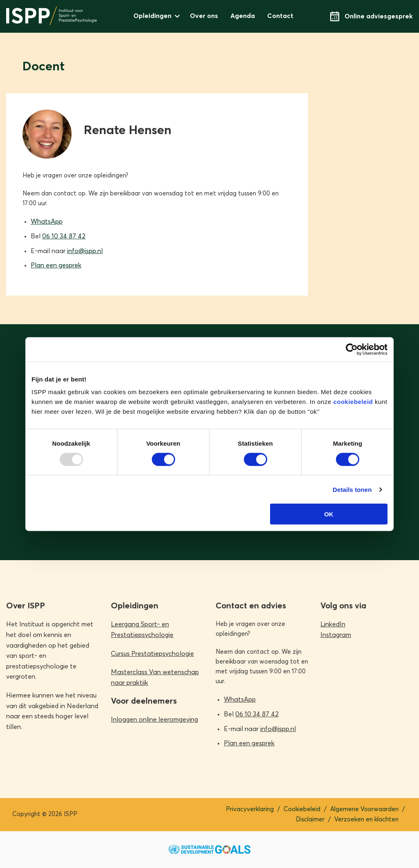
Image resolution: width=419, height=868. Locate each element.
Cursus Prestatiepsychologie (152, 654)
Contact (280, 16)
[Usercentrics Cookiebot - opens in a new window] (352, 349)
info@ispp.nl (85, 251)
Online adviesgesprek (371, 16)
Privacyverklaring (250, 809)
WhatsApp (47, 222)
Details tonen (352, 489)
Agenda (243, 16)
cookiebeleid (353, 402)
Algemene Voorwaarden (364, 809)
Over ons (204, 16)
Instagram (336, 635)
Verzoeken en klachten (366, 820)
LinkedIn (333, 624)
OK (329, 514)
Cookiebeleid (302, 809)
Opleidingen (152, 16)
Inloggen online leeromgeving (154, 720)
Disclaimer (310, 820)
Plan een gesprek (56, 265)
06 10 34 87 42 (64, 236)
